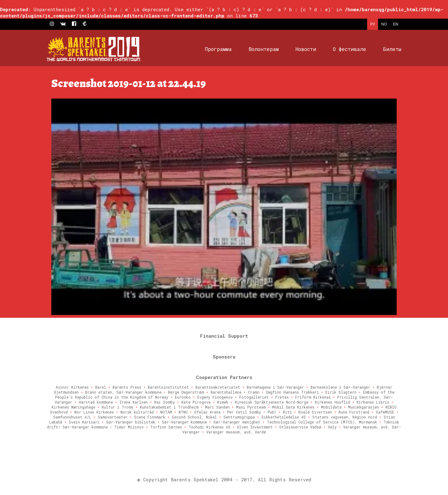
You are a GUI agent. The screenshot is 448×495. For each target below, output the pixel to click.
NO (384, 24)
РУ (373, 24)
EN (396, 24)
